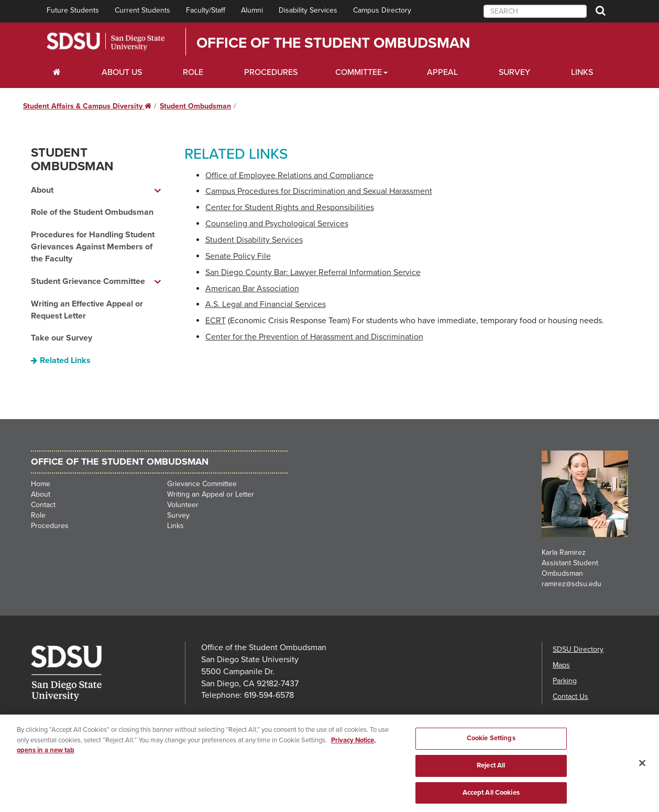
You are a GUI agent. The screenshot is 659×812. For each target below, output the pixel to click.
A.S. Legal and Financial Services (266, 304)
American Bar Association (252, 289)
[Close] (642, 769)
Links (582, 72)
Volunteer (183, 505)
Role (193, 72)
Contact (43, 505)
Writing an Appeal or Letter (211, 494)
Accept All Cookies (491, 798)
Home (41, 484)
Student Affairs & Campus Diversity (87, 106)
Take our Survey (62, 338)
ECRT (216, 321)
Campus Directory (382, 10)
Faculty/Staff (206, 10)
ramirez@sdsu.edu (572, 584)
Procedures (271, 72)
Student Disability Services (254, 240)
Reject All (491, 771)
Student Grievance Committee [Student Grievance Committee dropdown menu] (88, 281)
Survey (514, 72)
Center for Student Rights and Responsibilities (290, 207)
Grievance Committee (202, 484)
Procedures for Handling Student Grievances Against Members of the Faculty (93, 247)
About (41, 494)
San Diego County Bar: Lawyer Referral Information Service (313, 272)
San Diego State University (106, 42)
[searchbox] (535, 11)
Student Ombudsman (195, 106)
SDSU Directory (578, 649)
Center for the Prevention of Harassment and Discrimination (314, 337)
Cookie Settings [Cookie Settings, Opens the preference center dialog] (491, 744)
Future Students (73, 10)
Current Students (142, 10)
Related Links (65, 360)
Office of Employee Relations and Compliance (289, 175)
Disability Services (308, 10)
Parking (565, 681)
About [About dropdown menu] (42, 190)
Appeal (442, 72)
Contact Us (570, 696)
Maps (561, 665)
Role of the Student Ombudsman (92, 212)
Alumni (252, 10)
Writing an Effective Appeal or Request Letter (87, 310)
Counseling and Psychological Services (277, 224)
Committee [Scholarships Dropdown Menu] (359, 72)
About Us (122, 72)
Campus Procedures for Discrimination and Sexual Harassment (319, 191)
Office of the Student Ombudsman (333, 43)
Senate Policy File (238, 256)
